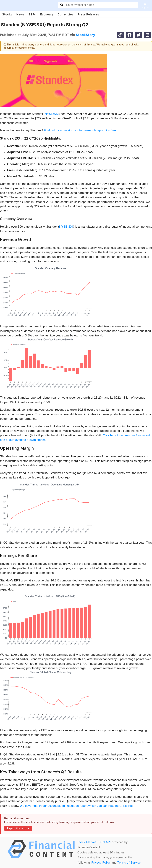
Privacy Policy (101, 862)
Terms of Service (129, 862)
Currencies (65, 14)
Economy (47, 14)
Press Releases (88, 14)
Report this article (18, 828)
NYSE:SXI (52, 114)
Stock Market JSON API (94, 842)
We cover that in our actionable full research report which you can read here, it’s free (76, 806)
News (20, 14)
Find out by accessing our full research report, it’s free (80, 130)
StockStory (86, 35)
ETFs (32, 14)
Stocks (7, 14)
